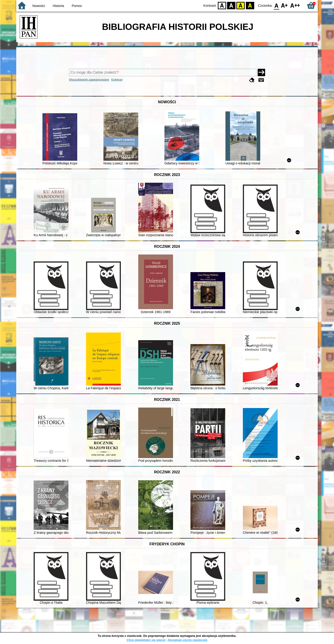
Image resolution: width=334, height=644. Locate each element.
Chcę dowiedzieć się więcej (146, 640)
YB (241, 5)
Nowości (39, 6)
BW (231, 5)
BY (250, 5)
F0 (276, 5)
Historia (58, 6)
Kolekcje (117, 80)
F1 (284, 5)
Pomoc (77, 6)
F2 (295, 5)
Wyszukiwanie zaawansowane (89, 80)
